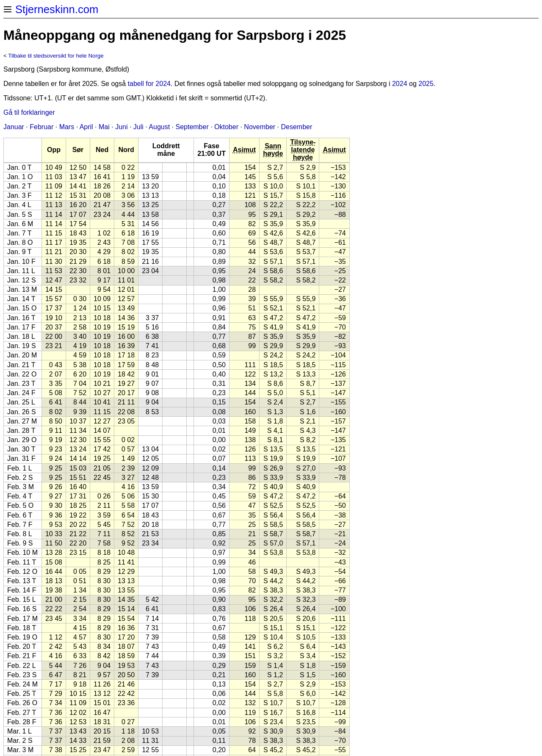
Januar (14, 127)
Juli (138, 127)
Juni (121, 127)
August (159, 127)
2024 (400, 84)
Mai (104, 127)
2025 (426, 84)
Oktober (226, 127)
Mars (67, 127)
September (192, 127)
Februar (41, 127)
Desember (297, 127)
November (260, 127)
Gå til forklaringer (29, 112)
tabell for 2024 (149, 84)
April (86, 127)
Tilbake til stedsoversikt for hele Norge (56, 56)
